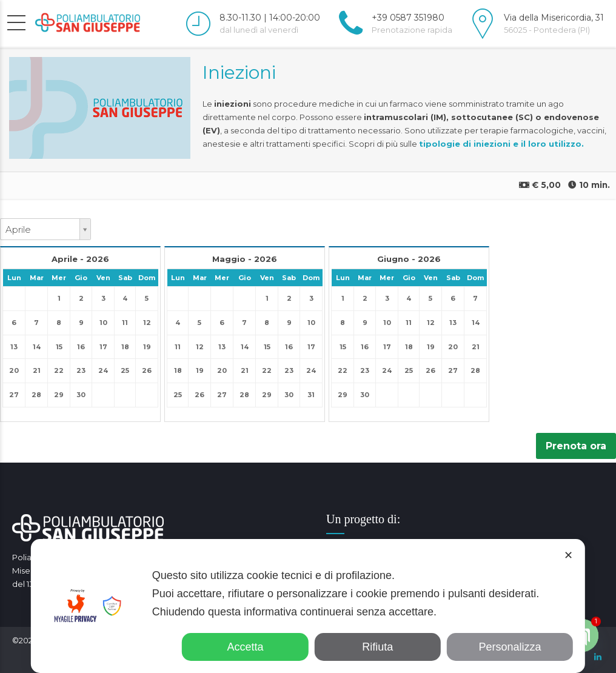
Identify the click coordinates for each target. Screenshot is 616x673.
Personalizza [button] (510, 647)
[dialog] (308, 606)
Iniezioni (239, 72)
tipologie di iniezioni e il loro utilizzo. (501, 144)
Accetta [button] (245, 647)
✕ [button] (568, 555)
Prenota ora (576, 446)
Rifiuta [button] (377, 647)
